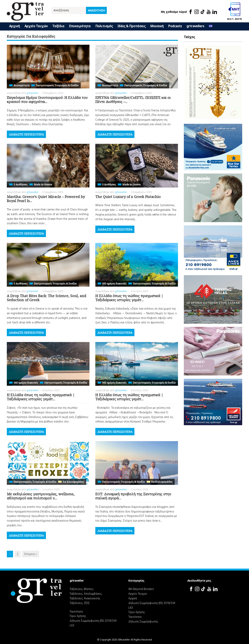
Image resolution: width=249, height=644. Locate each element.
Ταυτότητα (76, 611)
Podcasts (175, 26)
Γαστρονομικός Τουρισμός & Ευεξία (57, 85)
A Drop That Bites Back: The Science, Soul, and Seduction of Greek (46, 298)
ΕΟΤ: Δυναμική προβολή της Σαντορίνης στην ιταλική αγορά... (133, 496)
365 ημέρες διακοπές (114, 284)
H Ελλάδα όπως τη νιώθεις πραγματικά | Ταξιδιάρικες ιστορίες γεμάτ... (129, 298)
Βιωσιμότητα (21, 85)
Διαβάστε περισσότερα (26, 134)
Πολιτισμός (104, 26)
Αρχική (14, 26)
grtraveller (32, 93)
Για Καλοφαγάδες (73, 482)
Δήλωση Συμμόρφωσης (143, 621)
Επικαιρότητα (80, 26)
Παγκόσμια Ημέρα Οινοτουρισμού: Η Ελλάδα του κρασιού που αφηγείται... (47, 100)
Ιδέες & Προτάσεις (132, 26)
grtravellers (195, 26)
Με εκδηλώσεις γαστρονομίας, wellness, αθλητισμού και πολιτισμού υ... (41, 496)
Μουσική (157, 26)
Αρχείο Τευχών (36, 26)
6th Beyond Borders (141, 589)
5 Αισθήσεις (21, 184)
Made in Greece (43, 184)
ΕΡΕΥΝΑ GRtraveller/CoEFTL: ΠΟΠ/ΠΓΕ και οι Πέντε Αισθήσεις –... (133, 100)
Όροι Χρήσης (78, 616)
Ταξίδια (58, 26)
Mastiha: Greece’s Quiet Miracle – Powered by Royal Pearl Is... (46, 199)
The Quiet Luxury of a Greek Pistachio (128, 197)
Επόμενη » (31, 554)
